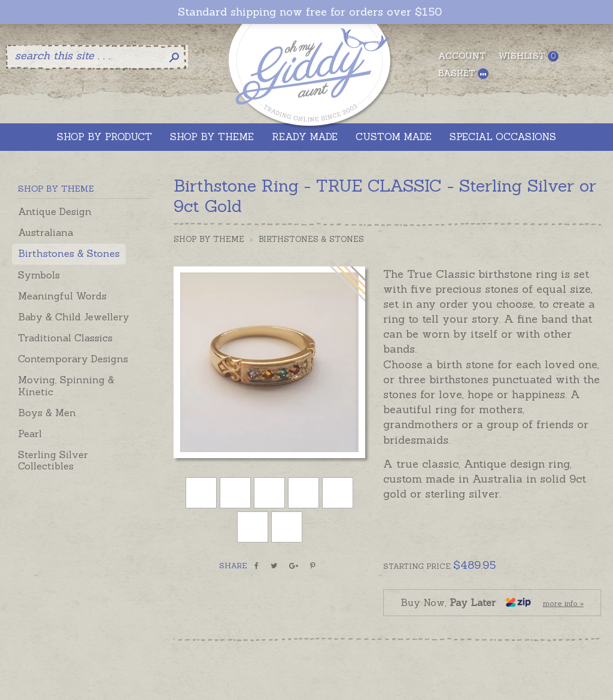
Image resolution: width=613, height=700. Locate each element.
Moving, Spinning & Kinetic (66, 385)
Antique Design (55, 211)
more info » (563, 603)
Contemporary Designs (73, 359)
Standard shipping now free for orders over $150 (310, 12)
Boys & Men (47, 413)
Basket (463, 73)
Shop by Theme (209, 239)
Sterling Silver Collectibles (53, 460)
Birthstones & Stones (69, 253)
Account (462, 56)
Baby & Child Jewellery (74, 317)
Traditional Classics (65, 338)
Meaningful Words (62, 296)
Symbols (39, 275)
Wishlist (528, 56)
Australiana (45, 232)
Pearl (30, 434)
